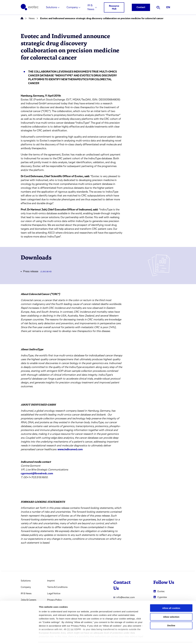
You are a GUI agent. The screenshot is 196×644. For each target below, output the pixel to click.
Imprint (51, 581)
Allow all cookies (171, 598)
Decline (171, 616)
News (32, 18)
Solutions (51, 7)
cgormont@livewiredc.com (37, 474)
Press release (37, 271)
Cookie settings (157, 638)
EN (168, 7)
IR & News (91, 7)
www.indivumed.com (70, 449)
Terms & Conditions (57, 587)
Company (72, 7)
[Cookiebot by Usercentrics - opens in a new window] (19, 638)
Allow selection (171, 607)
